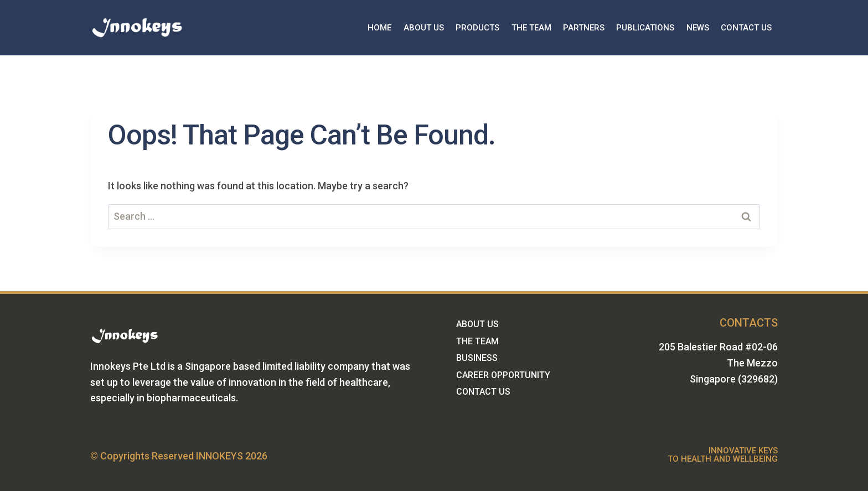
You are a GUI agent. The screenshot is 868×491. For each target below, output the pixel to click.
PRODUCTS (477, 28)
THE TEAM (531, 28)
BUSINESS (477, 358)
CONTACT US (746, 28)
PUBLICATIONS (645, 28)
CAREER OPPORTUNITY (503, 375)
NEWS (698, 28)
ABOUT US (424, 28)
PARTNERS (584, 28)
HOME (379, 28)
